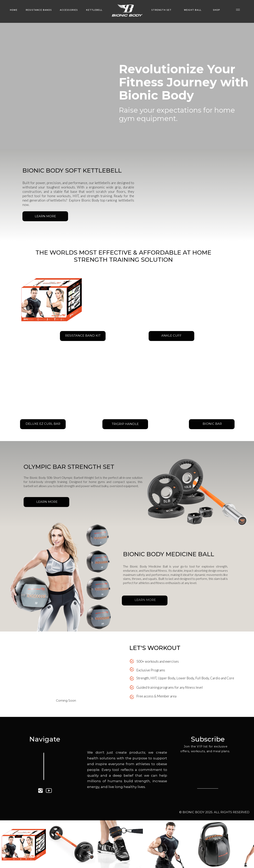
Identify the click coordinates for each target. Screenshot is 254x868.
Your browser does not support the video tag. (69, 670)
